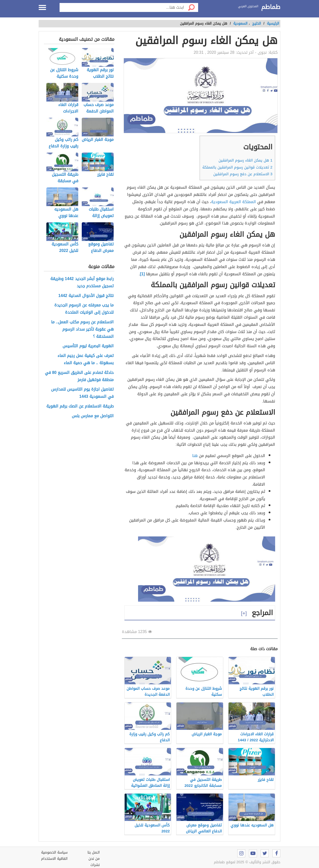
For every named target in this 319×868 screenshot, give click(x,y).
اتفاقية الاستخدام (54, 859)
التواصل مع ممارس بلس (93, 416)
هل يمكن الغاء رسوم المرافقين (245, 160)
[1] (142, 274)
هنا (195, 456)
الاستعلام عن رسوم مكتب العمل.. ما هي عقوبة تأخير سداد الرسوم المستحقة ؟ (82, 329)
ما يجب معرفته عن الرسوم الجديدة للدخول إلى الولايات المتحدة (84, 309)
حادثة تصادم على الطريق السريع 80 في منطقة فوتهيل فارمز (79, 376)
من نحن (94, 859)
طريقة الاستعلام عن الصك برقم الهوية (80, 406)
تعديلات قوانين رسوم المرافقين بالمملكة (237, 167)
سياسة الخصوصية (54, 852)
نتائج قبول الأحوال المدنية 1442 (86, 296)
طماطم (271, 7)
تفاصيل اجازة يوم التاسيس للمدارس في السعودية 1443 (82, 393)
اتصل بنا (94, 852)
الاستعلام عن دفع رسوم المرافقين (243, 174)
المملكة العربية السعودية (234, 202)
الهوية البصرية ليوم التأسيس (88, 346)
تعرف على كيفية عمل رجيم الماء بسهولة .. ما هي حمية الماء (86, 359)
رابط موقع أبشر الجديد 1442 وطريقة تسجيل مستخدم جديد (82, 283)
